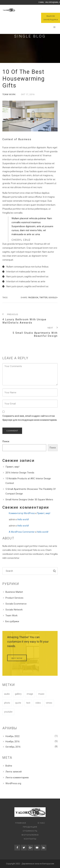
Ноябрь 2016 (12, 742)
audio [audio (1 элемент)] (7, 694)
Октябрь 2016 (13, 747)
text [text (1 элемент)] (28, 703)
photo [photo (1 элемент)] (7, 703)
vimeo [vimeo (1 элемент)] (49, 703)
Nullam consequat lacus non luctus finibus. (28, 267)
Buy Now (17, 658)
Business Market (14, 592)
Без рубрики (12, 621)
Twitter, (44, 297)
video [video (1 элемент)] (38, 703)
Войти (9, 766)
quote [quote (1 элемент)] (18, 703)
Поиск (6, 441)
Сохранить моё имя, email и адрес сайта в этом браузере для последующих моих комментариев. (30, 418)
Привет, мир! (12, 467)
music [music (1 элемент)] (41, 694)
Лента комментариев (17, 778)
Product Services (14, 598)
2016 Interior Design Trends (20, 473)
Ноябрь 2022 (12, 736)
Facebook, (34, 297)
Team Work (9, 94)
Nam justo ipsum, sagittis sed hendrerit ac (27, 277)
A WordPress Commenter (22, 532)
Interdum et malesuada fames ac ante (26, 272)
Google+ (53, 297)
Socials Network (14, 610)
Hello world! (23, 519)
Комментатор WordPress (22, 513)
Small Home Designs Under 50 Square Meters (29, 500)
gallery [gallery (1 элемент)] (18, 694)
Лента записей (14, 772)
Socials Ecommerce (16, 604)
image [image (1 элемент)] (30, 694)
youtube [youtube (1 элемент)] (8, 712)
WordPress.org (13, 783)
